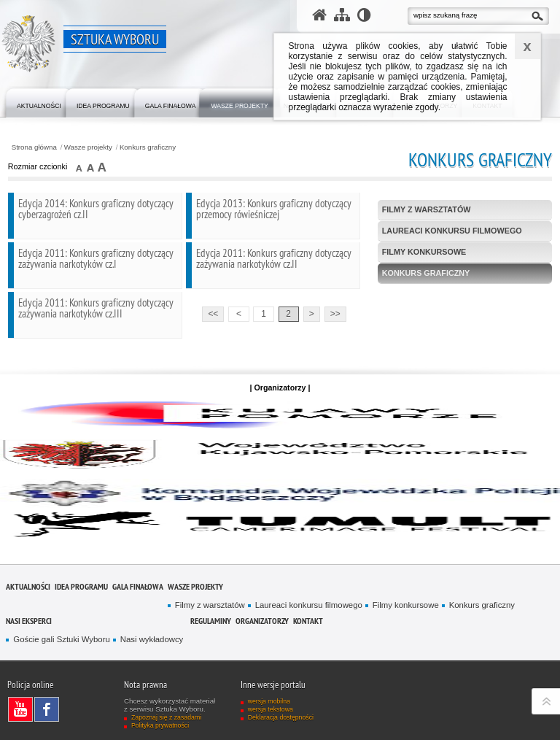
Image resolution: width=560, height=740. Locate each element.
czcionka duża (102, 167)
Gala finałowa (138, 586)
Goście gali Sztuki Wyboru (61, 639)
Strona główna (34, 147)
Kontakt (308, 621)
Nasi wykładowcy (152, 639)
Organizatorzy (262, 621)
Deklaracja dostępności (281, 717)
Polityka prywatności (160, 725)
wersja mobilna (269, 701)
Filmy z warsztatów (427, 209)
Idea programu (81, 586)
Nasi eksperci (29, 621)
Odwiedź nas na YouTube (24, 709)
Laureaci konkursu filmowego (452, 231)
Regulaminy (211, 621)
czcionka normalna (80, 167)
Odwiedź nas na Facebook (50, 709)
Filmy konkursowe (424, 252)
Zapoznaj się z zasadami (166, 717)
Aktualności (28, 586)
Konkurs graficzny (148, 147)
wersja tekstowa (271, 709)
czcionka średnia (91, 167)
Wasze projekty (88, 147)
